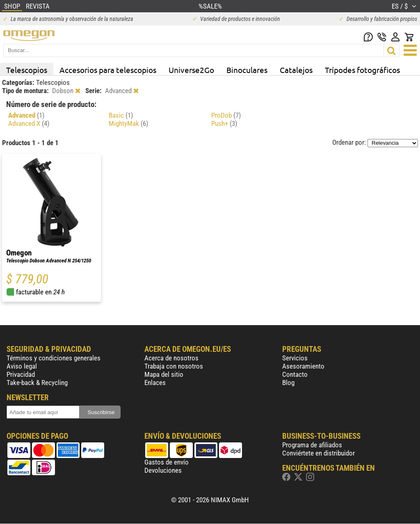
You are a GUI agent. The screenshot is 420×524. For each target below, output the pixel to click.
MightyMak (128, 123)
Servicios (295, 358)
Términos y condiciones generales (54, 358)
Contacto (295, 374)
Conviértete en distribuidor (318, 453)
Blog (288, 383)
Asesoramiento (303, 366)
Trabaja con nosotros (174, 366)
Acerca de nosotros (171, 358)
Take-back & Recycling (37, 383)
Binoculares (247, 70)
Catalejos (296, 70)
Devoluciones (163, 470)
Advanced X (29, 123)
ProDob (226, 115)
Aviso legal (22, 366)
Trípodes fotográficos (362, 70)
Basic (121, 115)
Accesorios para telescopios (108, 70)
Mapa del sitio (164, 374)
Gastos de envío (167, 462)
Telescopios (27, 70)
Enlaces (155, 383)
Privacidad (21, 374)
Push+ (224, 123)
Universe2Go (191, 70)
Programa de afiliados (312, 445)
